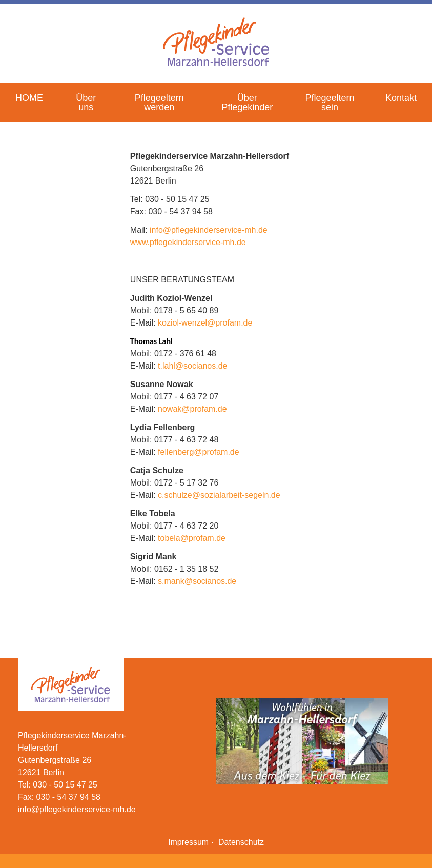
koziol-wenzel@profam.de (205, 323)
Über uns (86, 103)
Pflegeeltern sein (330, 103)
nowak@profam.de (192, 409)
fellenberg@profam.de (199, 452)
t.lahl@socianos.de (192, 366)
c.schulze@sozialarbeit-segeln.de (219, 495)
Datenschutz (241, 842)
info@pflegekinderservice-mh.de (209, 230)
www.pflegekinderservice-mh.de (188, 242)
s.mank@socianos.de (197, 581)
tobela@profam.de (192, 538)
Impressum (188, 842)
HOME (29, 98)
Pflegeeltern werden (159, 103)
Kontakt (401, 98)
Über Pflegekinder (247, 103)
